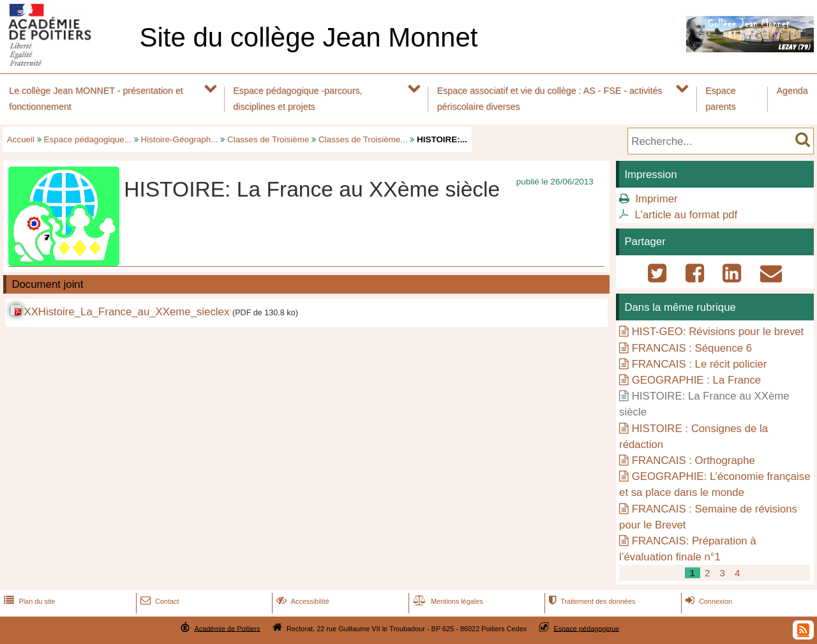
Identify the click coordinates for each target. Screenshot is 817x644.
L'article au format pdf (686, 215)
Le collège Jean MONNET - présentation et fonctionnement (96, 99)
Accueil (21, 139)
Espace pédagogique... (88, 139)
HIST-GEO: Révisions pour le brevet (718, 332)
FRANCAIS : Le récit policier (700, 364)
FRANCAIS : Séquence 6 (692, 348)
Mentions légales (447, 601)
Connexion (708, 601)
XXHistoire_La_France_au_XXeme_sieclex (126, 312)
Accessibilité (302, 601)
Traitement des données (591, 601)
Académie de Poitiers (227, 628)
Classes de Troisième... (363, 139)
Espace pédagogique (587, 628)
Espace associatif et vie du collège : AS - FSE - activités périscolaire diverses (550, 99)
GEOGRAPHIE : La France (696, 380)
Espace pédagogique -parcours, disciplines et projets (297, 99)
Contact (159, 601)
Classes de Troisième (268, 139)
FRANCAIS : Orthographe (693, 461)
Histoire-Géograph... (180, 139)
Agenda (792, 91)
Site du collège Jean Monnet (308, 37)
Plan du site (28, 601)
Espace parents (721, 99)
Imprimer (656, 199)
